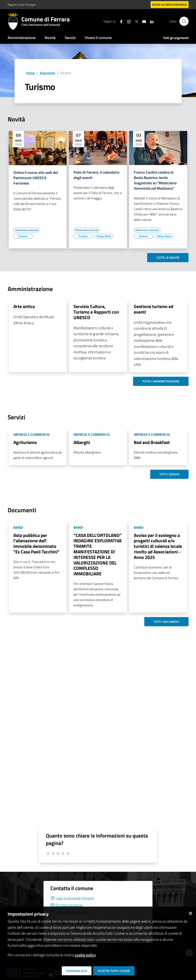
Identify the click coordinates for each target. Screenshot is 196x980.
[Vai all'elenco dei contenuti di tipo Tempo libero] (104, 236)
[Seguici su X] (135, 21)
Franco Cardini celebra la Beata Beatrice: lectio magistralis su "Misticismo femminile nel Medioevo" (155, 180)
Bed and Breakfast (152, 442)
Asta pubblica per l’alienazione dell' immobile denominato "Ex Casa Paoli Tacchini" (36, 543)
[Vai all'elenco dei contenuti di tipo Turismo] (23, 236)
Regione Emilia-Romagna (22, 4)
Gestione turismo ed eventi (154, 309)
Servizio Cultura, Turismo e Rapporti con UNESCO (96, 312)
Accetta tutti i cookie (114, 971)
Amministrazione (22, 38)
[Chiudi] (190, 912)
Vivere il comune (98, 38)
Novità (50, 38)
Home (30, 73)
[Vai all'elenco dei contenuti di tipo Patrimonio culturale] (27, 230)
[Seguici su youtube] (143, 21)
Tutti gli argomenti (176, 38)
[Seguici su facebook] (120, 21)
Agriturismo (25, 442)
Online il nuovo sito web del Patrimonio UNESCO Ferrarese (36, 178)
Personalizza (77, 971)
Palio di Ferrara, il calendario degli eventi (96, 175)
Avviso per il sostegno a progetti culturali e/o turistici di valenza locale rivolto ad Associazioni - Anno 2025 (158, 546)
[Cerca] (184, 21)
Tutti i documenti (166, 622)
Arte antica (24, 306)
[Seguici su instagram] (127, 21)
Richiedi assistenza (67, 905)
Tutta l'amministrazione (161, 381)
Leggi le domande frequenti (72, 898)
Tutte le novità (168, 258)
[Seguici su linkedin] (150, 21)
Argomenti (47, 73)
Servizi (70, 38)
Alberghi (82, 442)
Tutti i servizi (169, 474)
